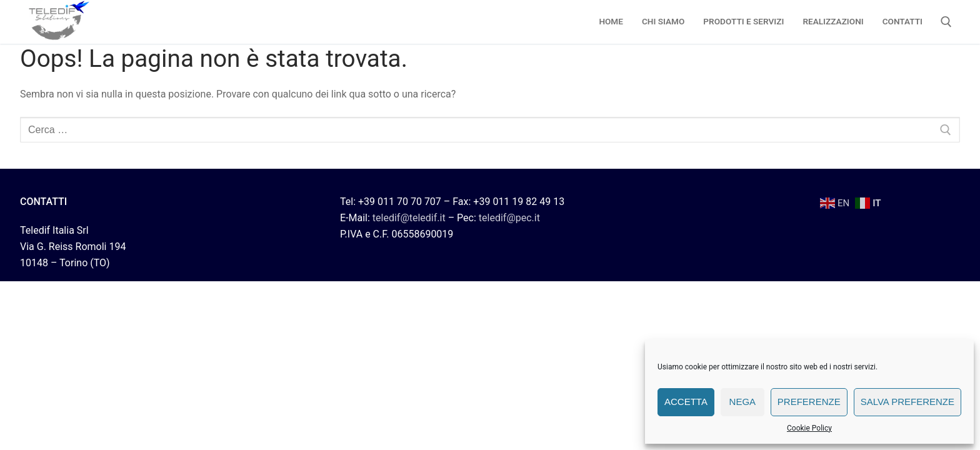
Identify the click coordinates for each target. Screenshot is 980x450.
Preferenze (809, 402)
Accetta (686, 402)
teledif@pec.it (509, 218)
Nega (743, 402)
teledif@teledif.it (409, 218)
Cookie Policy (809, 428)
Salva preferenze (907, 402)
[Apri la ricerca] (946, 22)
